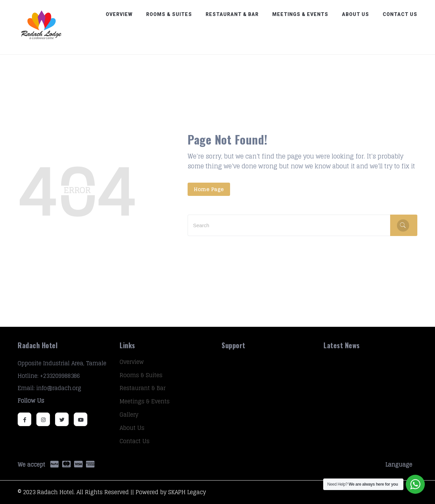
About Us (355, 14)
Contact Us (400, 14)
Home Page (209, 189)
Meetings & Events (300, 14)
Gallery (129, 415)
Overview (119, 14)
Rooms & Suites (169, 14)
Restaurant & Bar (232, 14)
